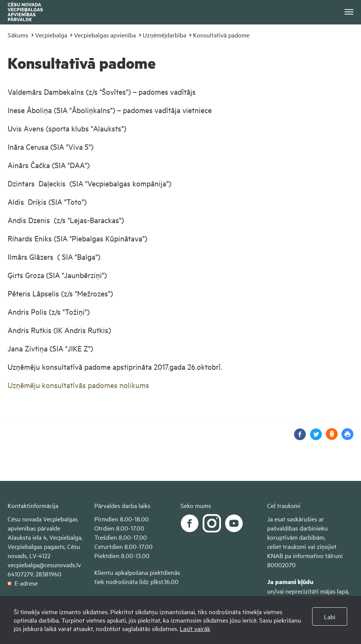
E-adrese (23, 583)
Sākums (18, 35)
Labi (330, 616)
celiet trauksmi (287, 546)
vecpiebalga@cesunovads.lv (44, 565)
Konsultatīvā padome (221, 35)
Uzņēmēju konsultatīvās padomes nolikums (78, 385)
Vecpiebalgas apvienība (105, 35)
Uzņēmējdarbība (164, 35)
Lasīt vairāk (195, 628)
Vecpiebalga (51, 35)
